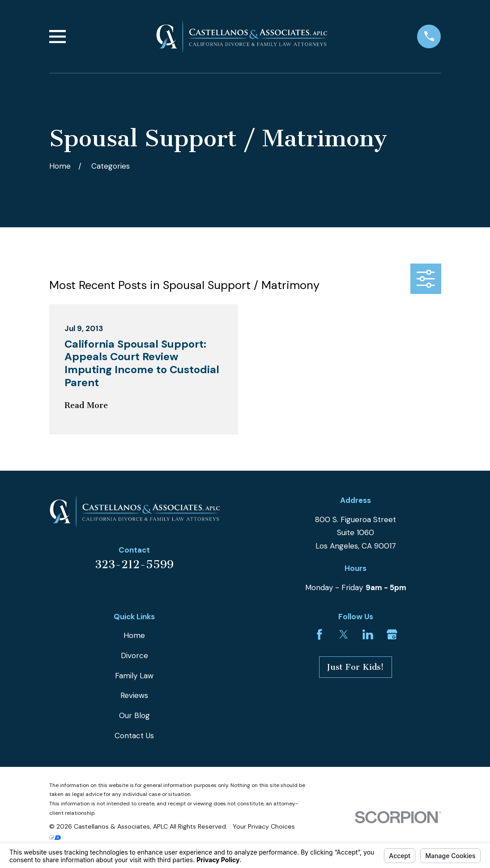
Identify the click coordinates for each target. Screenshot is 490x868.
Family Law (134, 676)
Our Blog (134, 715)
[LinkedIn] (368, 634)
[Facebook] (320, 634)
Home (134, 635)
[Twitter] (344, 634)
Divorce (134, 655)
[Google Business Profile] (392, 634)
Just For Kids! (356, 667)
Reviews (134, 695)
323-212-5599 (134, 564)
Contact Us (134, 736)
